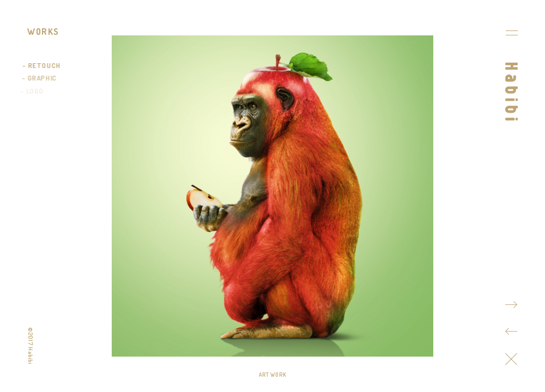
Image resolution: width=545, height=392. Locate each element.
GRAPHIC (42, 78)
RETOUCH (44, 65)
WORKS (43, 32)
